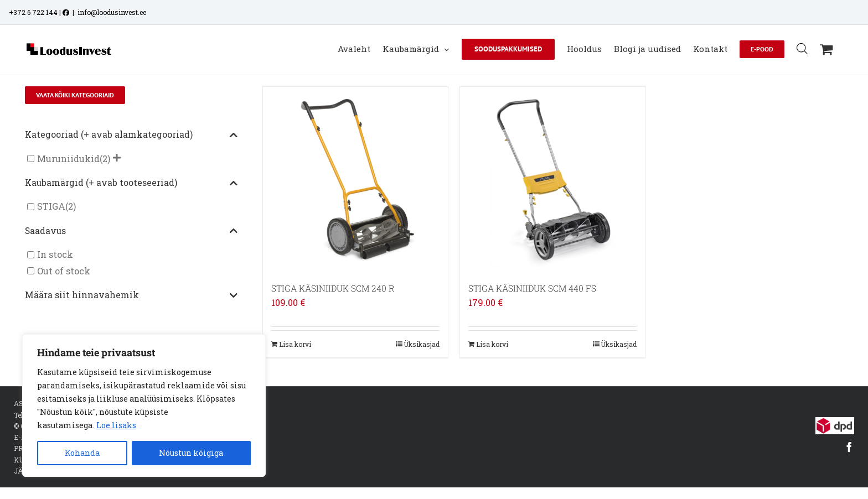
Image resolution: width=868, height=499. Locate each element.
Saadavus (131, 231)
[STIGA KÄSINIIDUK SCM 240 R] (355, 179)
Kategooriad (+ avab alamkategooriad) (131, 135)
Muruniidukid (68, 158)
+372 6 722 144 (33, 12)
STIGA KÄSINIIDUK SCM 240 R (333, 288)
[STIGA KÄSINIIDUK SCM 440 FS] (552, 179)
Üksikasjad (422, 344)
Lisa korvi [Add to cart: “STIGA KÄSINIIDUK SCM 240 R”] (295, 344)
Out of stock (64, 271)
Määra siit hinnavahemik (131, 295)
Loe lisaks (116, 425)
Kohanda (82, 453)
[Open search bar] (802, 48)
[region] (144, 406)
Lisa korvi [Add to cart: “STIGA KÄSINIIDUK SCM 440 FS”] (492, 344)
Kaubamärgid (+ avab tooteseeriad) (131, 183)
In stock (55, 255)
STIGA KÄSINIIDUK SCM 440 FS (532, 288)
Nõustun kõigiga (191, 453)
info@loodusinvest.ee (112, 12)
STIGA (51, 207)
